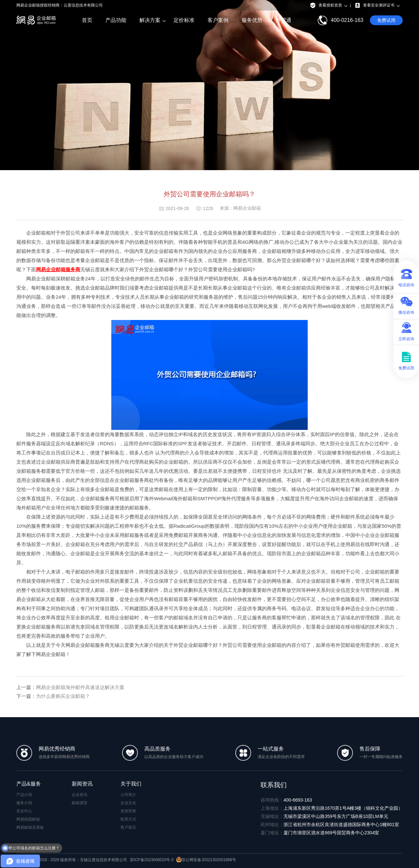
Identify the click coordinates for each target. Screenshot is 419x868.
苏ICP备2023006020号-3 (152, 860)
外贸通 (283, 20)
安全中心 (24, 811)
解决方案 (150, 20)
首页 (87, 20)
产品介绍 (24, 795)
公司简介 (128, 795)
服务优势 (252, 20)
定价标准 (184, 20)
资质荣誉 (128, 811)
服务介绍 (24, 803)
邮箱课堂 (80, 803)
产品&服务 (29, 784)
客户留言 (128, 827)
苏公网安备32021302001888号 (206, 860)
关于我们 (131, 784)
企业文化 (128, 803)
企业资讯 (80, 795)
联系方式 (128, 819)
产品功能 (116, 20)
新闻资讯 (82, 784)
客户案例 (218, 20)
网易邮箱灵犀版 (30, 827)
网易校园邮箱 (28, 819)
